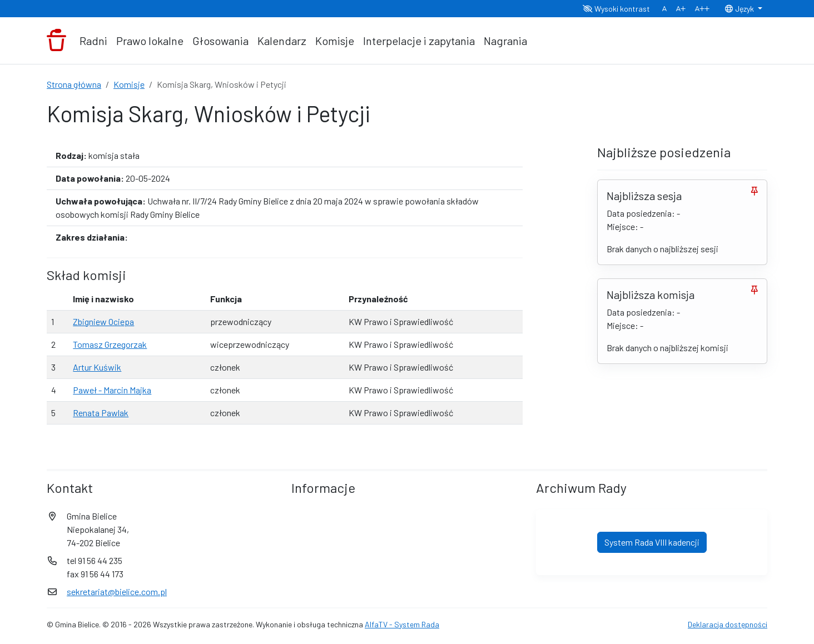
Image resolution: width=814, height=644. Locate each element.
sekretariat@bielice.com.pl (117, 591)
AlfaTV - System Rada (402, 624)
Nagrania (505, 41)
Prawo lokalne (150, 41)
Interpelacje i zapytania (419, 41)
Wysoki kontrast (616, 9)
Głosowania (220, 41)
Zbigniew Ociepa (103, 321)
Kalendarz (282, 41)
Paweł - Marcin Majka (112, 390)
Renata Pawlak (101, 413)
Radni (93, 41)
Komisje (335, 41)
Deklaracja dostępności (728, 624)
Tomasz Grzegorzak (110, 344)
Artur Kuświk (97, 367)
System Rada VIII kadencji (652, 542)
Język (740, 9)
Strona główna (74, 84)
